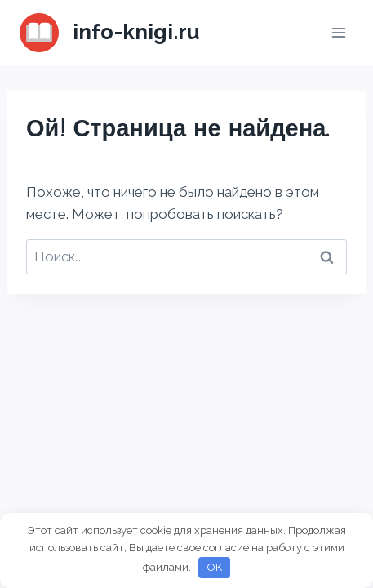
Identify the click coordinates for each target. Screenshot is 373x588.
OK (215, 567)
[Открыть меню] (338, 32)
